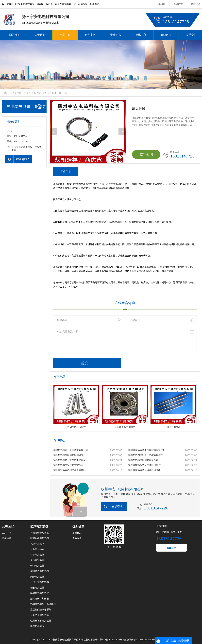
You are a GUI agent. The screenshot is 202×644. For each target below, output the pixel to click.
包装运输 (7, 538)
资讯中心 (141, 35)
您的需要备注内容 (125, 341)
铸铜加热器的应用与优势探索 (143, 460)
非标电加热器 (37, 555)
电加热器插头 (37, 626)
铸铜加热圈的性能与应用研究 (68, 455)
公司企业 (8, 526)
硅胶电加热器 (37, 588)
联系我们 (195, 4)
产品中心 (65, 35)
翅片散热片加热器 (40, 599)
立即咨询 (146, 154)
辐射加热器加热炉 (40, 593)
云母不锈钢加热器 (40, 582)
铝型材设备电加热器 (41, 621)
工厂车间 (7, 533)
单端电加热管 (37, 560)
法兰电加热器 (37, 549)
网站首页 (15, 35)
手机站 (162, 4)
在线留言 (178, 4)
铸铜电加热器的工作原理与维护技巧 (147, 450)
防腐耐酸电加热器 (40, 538)
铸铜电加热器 (37, 566)
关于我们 (40, 35)
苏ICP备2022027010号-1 (112, 640)
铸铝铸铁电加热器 (40, 571)
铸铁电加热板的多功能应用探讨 (144, 465)
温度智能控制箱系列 (41, 610)
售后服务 (77, 538)
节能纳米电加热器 (40, 615)
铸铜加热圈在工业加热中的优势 (69, 460)
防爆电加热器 (39, 526)
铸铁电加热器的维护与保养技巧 (69, 470)
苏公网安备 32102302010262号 (139, 640)
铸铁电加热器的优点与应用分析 (144, 470)
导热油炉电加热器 (40, 533)
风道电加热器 (37, 544)
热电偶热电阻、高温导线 (55, 93)
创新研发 (78, 526)
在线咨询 (171, 548)
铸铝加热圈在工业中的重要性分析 (71, 450)
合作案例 (90, 35)
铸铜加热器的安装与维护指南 (68, 465)
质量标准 (77, 533)
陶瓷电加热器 (37, 577)
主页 (26, 93)
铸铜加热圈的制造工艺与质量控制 (146, 455)
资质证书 (116, 35)
